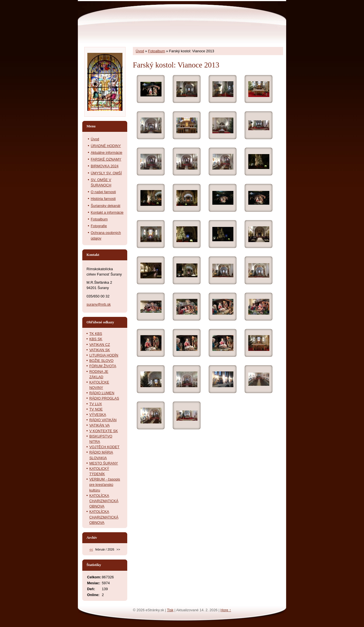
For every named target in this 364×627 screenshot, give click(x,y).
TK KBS (96, 334)
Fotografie (99, 226)
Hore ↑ (226, 610)
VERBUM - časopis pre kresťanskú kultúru (105, 485)
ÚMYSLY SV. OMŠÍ (106, 173)
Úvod (140, 51)
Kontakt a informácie (107, 212)
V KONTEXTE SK (104, 431)
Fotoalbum (156, 51)
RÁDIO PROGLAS (104, 398)
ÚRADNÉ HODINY (106, 146)
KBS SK (96, 339)
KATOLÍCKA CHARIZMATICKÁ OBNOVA (104, 501)
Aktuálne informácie (106, 153)
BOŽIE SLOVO (101, 361)
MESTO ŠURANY (104, 463)
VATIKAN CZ (100, 345)
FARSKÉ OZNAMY (106, 159)
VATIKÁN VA (100, 425)
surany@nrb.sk (99, 304)
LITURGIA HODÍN (104, 355)
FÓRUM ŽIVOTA (103, 366)
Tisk (170, 610)
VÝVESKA (98, 415)
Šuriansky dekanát (105, 206)
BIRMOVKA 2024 (105, 166)
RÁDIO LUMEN (102, 393)
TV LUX (96, 404)
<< (91, 549)
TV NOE (96, 409)
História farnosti (103, 199)
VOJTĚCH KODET (104, 447)
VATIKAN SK (100, 350)
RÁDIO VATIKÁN (103, 420)
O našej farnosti (103, 192)
